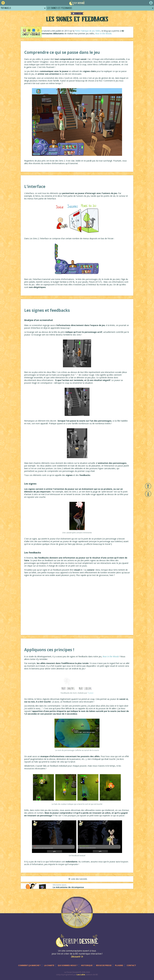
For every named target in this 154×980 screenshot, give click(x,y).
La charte (49, 965)
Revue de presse (104, 965)
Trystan (91, 694)
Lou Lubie (81, 975)
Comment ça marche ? (29, 965)
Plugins (119, 965)
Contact (131, 965)
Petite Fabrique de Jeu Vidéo (93, 31)
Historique (87, 965)
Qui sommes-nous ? (68, 965)
